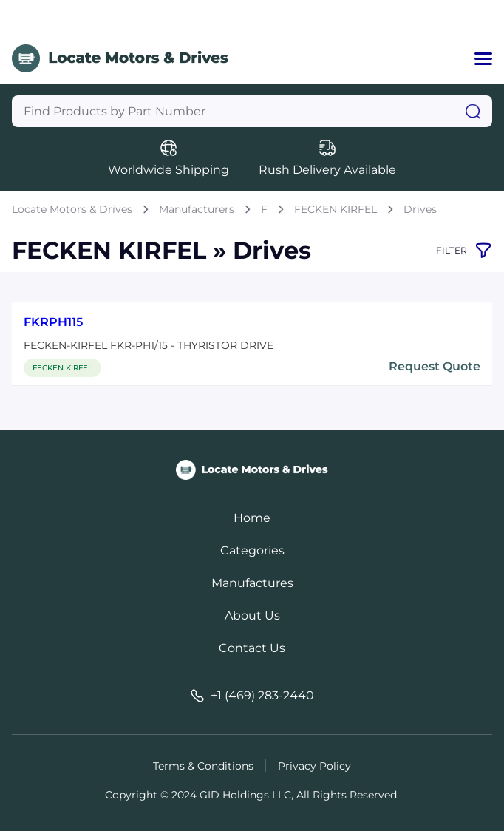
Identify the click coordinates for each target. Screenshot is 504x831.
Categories (252, 550)
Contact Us (252, 648)
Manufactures (252, 583)
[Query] (252, 111)
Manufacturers (197, 209)
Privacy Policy (314, 766)
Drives (420, 209)
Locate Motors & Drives (72, 209)
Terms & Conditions (203, 766)
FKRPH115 (53, 322)
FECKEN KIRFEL (336, 209)
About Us (252, 615)
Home (252, 518)
